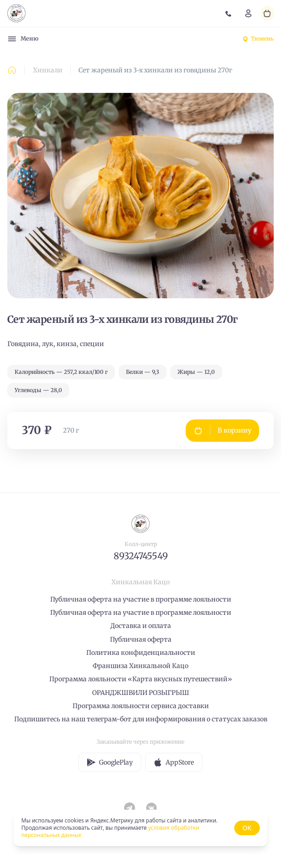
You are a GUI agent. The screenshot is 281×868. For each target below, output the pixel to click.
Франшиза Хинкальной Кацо (140, 666)
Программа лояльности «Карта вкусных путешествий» (141, 679)
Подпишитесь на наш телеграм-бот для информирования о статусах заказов (141, 719)
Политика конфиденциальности (141, 653)
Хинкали (48, 70)
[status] (140, 828)
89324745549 (141, 556)
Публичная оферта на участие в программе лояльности (141, 599)
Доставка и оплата (141, 626)
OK (247, 828)
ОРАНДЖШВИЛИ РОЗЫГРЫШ (141, 693)
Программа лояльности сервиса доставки (141, 706)
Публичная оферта (141, 639)
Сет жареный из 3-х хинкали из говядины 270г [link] (155, 70)
